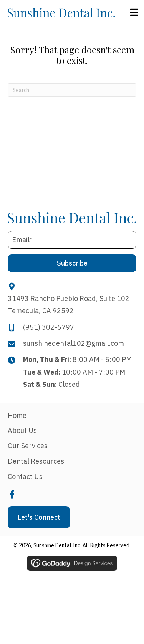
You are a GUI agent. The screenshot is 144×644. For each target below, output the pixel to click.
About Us (22, 430)
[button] (72, 263)
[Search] (72, 90)
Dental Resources (36, 461)
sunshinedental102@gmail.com (74, 343)
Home (17, 415)
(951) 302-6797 (49, 327)
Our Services (28, 446)
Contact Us (25, 476)
